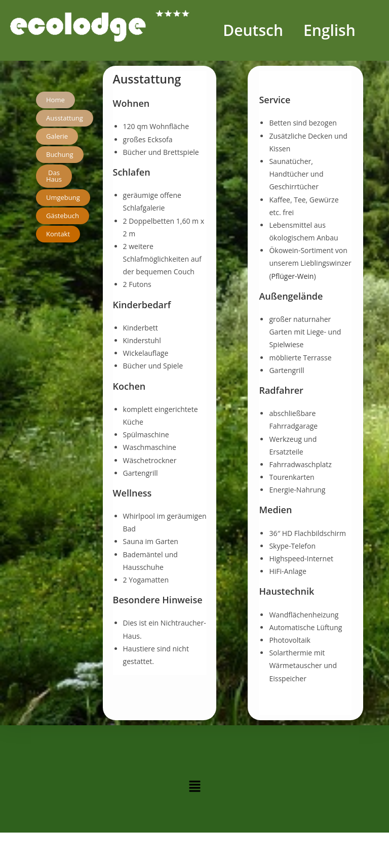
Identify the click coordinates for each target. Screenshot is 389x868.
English (329, 30)
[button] (194, 787)
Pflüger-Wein (293, 276)
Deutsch (253, 30)
